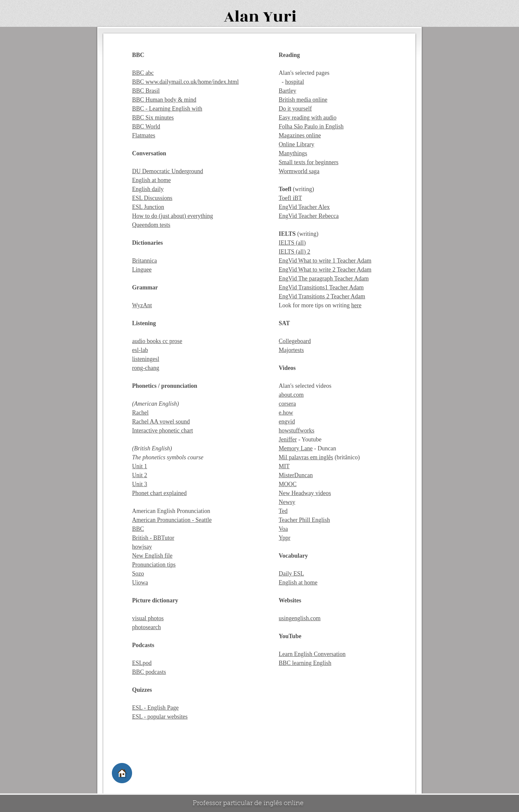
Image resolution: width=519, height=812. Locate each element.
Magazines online (300, 135)
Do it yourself (295, 109)
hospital (295, 82)
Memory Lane (296, 448)
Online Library (296, 144)
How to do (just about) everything (172, 216)
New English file (152, 556)
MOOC (288, 484)
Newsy (287, 502)
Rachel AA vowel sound (161, 422)
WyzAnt (142, 305)
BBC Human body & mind (164, 100)
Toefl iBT (290, 198)
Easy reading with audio (307, 118)
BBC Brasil (146, 91)
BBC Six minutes (153, 118)
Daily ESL (291, 574)
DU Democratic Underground (168, 171)
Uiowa (140, 583)
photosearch (146, 627)
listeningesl (146, 359)
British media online (303, 100)
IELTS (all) (292, 243)
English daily (148, 189)
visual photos (148, 618)
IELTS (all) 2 (294, 252)
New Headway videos (305, 493)
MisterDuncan (296, 475)
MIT (284, 466)
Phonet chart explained (159, 493)
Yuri (280, 17)
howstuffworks (297, 431)
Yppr (284, 538)
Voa (283, 529)
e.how (286, 413)
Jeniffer (288, 439)
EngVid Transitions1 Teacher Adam (321, 287)
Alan (241, 17)
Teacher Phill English (304, 520)
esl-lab (140, 350)
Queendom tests (151, 225)
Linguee (142, 270)
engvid (287, 422)
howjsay (142, 547)
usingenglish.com (300, 618)
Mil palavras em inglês (306, 457)
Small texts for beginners (308, 162)
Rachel (140, 413)
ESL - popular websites (160, 717)
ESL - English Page (155, 708)
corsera (287, 404)
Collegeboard (295, 341)
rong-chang (146, 368)
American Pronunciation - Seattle (172, 520)
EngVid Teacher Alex (304, 207)
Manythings (293, 153)
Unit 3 (140, 484)
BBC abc (143, 73)
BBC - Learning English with (167, 109)
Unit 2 (140, 475)
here (356, 305)
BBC (138, 529)
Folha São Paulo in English (311, 127)
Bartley (287, 91)
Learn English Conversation (312, 654)
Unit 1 (140, 466)
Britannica (144, 261)
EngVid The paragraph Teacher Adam (324, 279)
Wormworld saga (299, 171)
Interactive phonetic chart (163, 431)
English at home (151, 180)
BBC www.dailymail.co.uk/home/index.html (185, 82)
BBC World (146, 127)
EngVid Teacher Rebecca (309, 216)
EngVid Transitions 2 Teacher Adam (322, 296)
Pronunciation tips (154, 565)
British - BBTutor (153, 538)
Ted (283, 511)
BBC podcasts (149, 672)
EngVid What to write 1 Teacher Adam (325, 261)
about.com (291, 395)
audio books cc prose (157, 341)
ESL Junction (148, 207)
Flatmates (144, 135)
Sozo (138, 574)
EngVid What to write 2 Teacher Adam (325, 270)
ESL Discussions (152, 198)
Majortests (291, 350)
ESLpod (142, 663)
